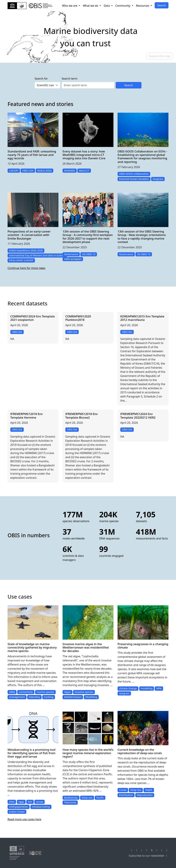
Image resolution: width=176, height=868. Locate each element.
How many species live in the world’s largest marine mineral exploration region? (88, 753)
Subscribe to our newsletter (149, 856)
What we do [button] (91, 6)
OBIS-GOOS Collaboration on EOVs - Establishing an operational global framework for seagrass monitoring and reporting (142, 157)
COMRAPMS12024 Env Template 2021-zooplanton (33, 318)
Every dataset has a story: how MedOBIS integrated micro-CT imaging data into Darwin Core (84, 155)
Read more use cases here (24, 819)
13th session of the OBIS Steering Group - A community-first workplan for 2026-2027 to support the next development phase (88, 237)
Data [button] (107, 6)
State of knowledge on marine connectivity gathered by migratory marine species (32, 647)
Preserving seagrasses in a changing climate (143, 646)
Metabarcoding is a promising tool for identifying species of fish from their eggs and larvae (31, 753)
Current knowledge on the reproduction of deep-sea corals (140, 751)
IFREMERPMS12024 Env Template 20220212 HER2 (138, 416)
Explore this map (159, 56)
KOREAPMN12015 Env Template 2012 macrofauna (142, 318)
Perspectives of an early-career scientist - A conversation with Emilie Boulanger (29, 235)
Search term (70, 79)
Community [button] (123, 6)
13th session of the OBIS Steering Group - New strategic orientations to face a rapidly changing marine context (142, 237)
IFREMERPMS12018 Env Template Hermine (26, 416)
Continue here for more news (26, 268)
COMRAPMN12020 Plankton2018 (78, 318)
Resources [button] (143, 6)
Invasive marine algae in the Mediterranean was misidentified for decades (86, 647)
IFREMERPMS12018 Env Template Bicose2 (81, 416)
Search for (41, 79)
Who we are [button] (70, 6)
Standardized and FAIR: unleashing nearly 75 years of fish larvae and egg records (32, 155)
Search (162, 5)
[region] (88, 37)
